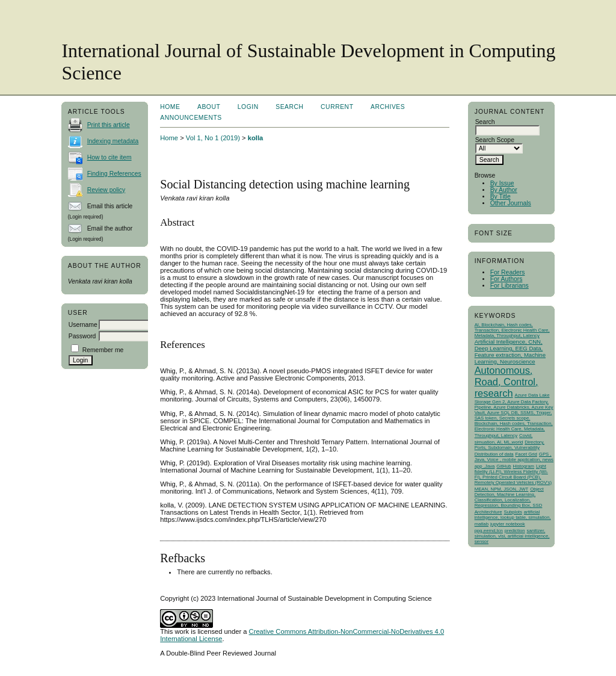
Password (82, 336)
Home (170, 107)
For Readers (508, 272)
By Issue (502, 183)
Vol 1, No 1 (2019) (213, 138)
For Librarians (510, 286)
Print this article (109, 125)
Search (289, 107)
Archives (388, 107)
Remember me (103, 350)
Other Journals (511, 203)
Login (248, 107)
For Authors (507, 279)
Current (337, 107)
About (209, 107)
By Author (504, 190)
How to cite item (109, 157)
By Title (500, 197)
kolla (256, 138)
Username (83, 325)
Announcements (191, 118)
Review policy (106, 190)
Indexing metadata (113, 141)
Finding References (114, 174)
